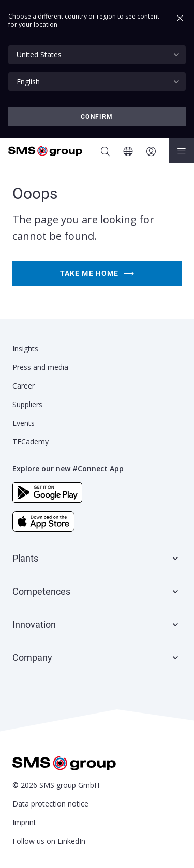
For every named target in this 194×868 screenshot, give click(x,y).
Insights (25, 348)
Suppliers (27, 404)
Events (24, 423)
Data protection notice (50, 804)
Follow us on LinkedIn (49, 841)
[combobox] (97, 55)
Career (24, 386)
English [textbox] (28, 81)
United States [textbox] (39, 55)
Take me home (97, 273)
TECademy (31, 441)
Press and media (40, 367)
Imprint (24, 822)
